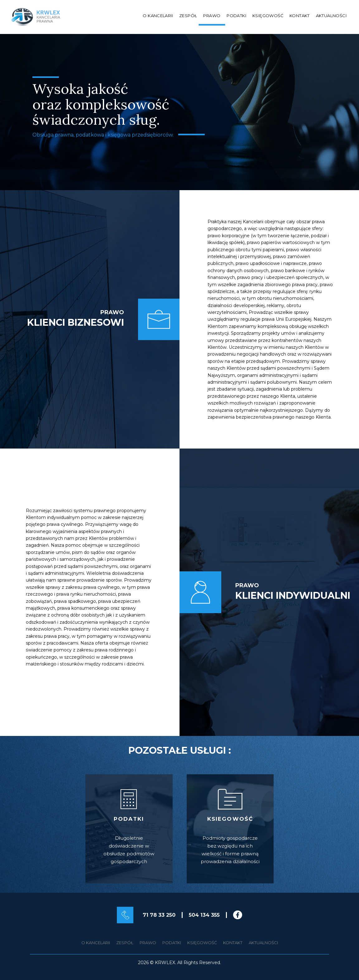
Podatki (236, 16)
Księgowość (268, 16)
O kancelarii (158, 16)
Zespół (188, 16)
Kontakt (300, 16)
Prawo (212, 16)
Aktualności (331, 16)
